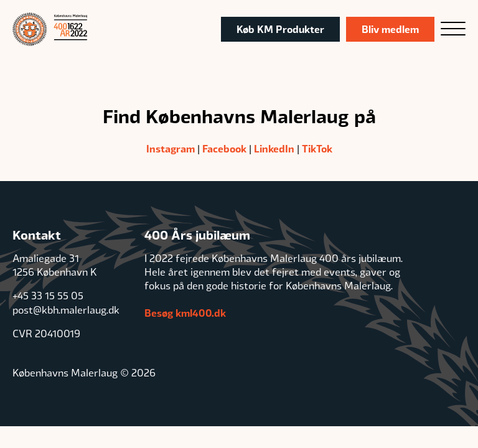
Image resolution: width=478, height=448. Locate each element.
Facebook (224, 148)
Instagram (171, 148)
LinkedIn (274, 148)
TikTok (317, 148)
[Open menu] (453, 29)
